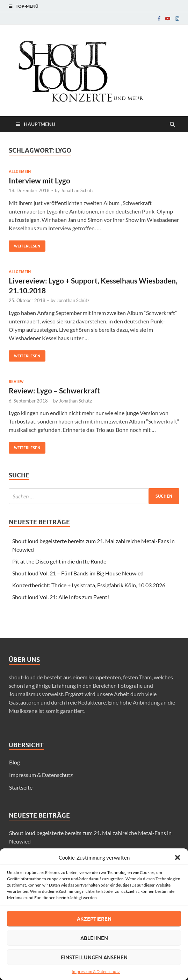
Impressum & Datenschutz (96, 971)
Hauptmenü (39, 124)
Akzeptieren (94, 919)
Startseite (21, 787)
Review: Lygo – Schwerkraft (54, 390)
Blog (15, 762)
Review (16, 381)
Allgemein (20, 171)
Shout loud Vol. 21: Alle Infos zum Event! (61, 597)
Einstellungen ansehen (94, 957)
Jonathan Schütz (77, 190)
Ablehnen (94, 938)
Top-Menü (27, 6)
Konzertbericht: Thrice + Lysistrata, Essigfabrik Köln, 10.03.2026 (89, 585)
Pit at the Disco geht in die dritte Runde (59, 561)
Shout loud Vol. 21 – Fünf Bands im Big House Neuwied (78, 573)
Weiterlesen (24, 244)
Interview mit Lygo (39, 180)
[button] (178, 857)
